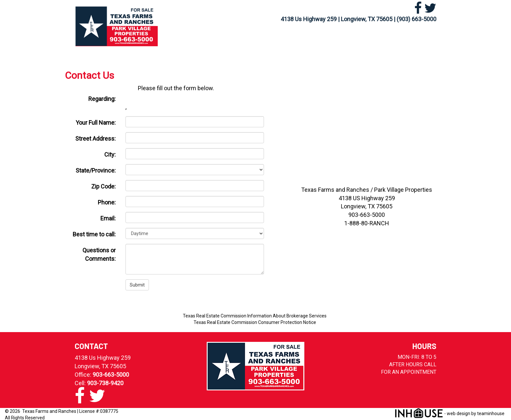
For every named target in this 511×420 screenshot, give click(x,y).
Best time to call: (94, 234)
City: (110, 154)
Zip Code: (103, 186)
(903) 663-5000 (416, 19)
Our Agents (357, 37)
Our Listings (225, 37)
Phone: (107, 202)
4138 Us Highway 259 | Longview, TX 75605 (336, 19)
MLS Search (271, 37)
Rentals (314, 37)
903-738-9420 (105, 383)
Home (185, 37)
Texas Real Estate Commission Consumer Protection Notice (255, 322)
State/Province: (96, 170)
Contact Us (405, 37)
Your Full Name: (96, 123)
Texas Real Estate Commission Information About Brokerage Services (255, 316)
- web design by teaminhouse (449, 413)
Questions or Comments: (99, 254)
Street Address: (95, 139)
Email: (108, 218)
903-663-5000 (111, 375)
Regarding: (102, 99)
